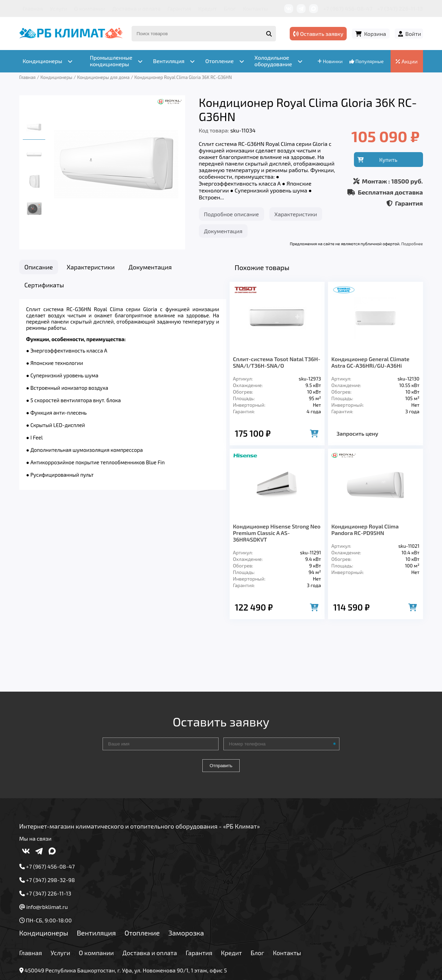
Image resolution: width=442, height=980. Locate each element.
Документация (223, 231)
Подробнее (412, 244)
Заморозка (186, 881)
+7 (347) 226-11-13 (400, 8)
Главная (33, 8)
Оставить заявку (318, 34)
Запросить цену (358, 433)
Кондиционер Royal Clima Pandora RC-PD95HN (365, 529)
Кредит (208, 8)
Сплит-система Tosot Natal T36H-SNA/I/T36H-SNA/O (277, 362)
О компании (90, 8)
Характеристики (296, 214)
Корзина (375, 34)
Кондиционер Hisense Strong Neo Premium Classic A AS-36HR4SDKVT (277, 533)
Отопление (142, 881)
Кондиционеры (44, 881)
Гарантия (179, 8)
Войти (413, 34)
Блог (230, 8)
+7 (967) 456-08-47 (348, 8)
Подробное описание (232, 214)
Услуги (59, 8)
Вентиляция (96, 881)
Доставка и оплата (136, 8)
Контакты (255, 8)
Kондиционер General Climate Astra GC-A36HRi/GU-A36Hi (371, 362)
